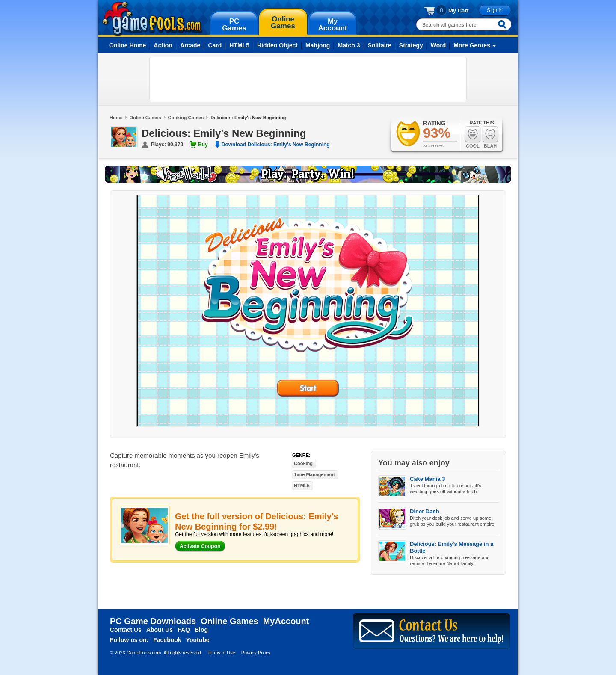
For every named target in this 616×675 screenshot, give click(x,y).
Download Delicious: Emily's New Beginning (276, 145)
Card (215, 45)
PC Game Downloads (153, 621)
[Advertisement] (308, 79)
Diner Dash (425, 511)
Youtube (198, 640)
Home (116, 118)
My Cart (459, 10)
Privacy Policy (256, 653)
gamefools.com (152, 19)
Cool (473, 137)
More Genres (472, 45)
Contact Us (126, 630)
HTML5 (239, 45)
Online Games (145, 118)
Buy (203, 145)
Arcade (190, 45)
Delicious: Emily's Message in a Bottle (452, 547)
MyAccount (286, 621)
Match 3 (349, 45)
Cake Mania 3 (427, 479)
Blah (490, 137)
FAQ (184, 630)
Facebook (167, 640)
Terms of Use (221, 653)
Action (163, 45)
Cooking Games (186, 118)
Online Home (127, 45)
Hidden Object (277, 45)
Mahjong (318, 45)
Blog (201, 630)
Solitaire (380, 45)
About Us (160, 630)
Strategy (411, 45)
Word (438, 45)
